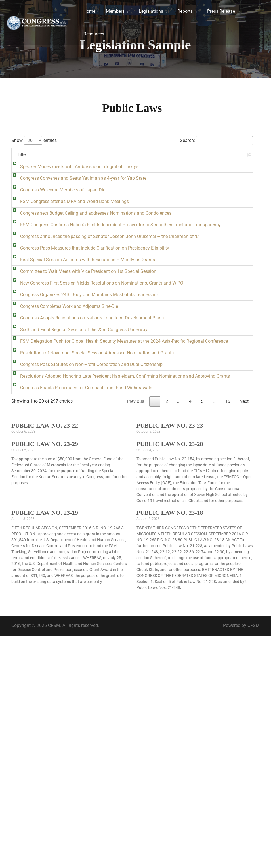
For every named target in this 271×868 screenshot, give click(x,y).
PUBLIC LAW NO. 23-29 (45, 676)
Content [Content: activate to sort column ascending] (130, 155)
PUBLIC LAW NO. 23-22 (45, 657)
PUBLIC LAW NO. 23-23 (170, 657)
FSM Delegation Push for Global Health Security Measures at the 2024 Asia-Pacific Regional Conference (62, 518)
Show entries (34, 140)
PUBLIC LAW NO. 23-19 (45, 744)
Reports (180, 11)
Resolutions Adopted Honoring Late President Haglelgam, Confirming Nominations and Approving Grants (60, 587)
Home (89, 11)
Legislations (148, 11)
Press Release (215, 11)
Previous (135, 633)
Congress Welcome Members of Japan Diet (58, 217)
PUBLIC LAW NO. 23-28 (170, 676)
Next (244, 633)
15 (228, 633)
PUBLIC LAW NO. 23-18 (170, 744)
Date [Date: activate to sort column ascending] (232, 155)
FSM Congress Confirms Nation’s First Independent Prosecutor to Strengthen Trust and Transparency (62, 300)
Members (113, 11)
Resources (93, 34)
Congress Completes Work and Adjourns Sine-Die (63, 443)
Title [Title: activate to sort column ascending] (21, 155)
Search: (216, 140)
